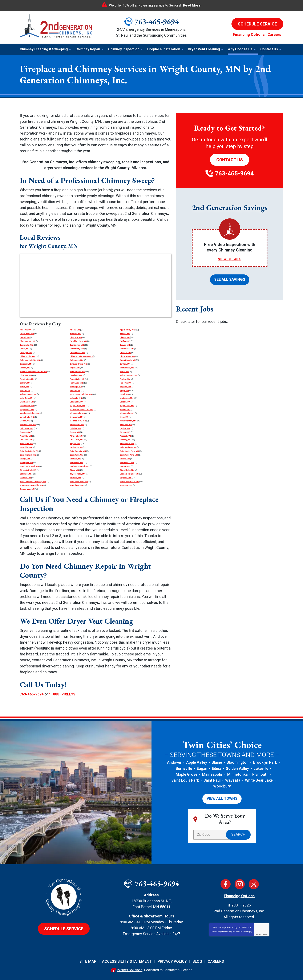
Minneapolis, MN (77, 413)
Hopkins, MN (126, 387)
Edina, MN (125, 372)
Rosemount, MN (127, 444)
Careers (274, 35)
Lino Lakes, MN (27, 402)
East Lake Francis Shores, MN (33, 372)
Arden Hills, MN (27, 334)
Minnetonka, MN (127, 413)
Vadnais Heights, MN (129, 474)
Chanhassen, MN (78, 353)
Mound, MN (25, 421)
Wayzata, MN (126, 478)
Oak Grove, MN (27, 428)
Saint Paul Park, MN (129, 455)
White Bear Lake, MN (129, 481)
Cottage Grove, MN (78, 364)
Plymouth (260, 774)
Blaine (217, 763)
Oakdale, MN (76, 428)
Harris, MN (25, 387)
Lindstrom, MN (127, 398)
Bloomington (238, 763)
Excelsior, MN (76, 375)
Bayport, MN (75, 334)
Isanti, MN (124, 394)
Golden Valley (237, 768)
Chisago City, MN (27, 356)
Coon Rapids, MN (128, 360)
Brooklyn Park (265, 763)
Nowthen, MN (126, 425)
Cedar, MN (24, 349)
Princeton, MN (26, 440)
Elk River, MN (26, 375)
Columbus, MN (76, 360)
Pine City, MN (26, 436)
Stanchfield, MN (127, 470)
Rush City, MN (76, 447)
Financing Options (249, 35)
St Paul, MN (125, 466)
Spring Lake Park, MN (80, 466)
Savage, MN (25, 459)
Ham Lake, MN (76, 383)
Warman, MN (76, 478)
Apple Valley (197, 763)
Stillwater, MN (26, 474)
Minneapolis (212, 774)
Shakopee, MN (26, 463)
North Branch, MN (28, 425)
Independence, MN (28, 394)
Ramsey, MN (126, 440)
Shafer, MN (125, 459)
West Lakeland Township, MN (33, 481)
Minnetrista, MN (27, 417)
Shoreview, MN (77, 463)
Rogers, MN (75, 444)
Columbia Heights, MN (30, 360)
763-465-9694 (157, 22)
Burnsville (184, 768)
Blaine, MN (125, 337)
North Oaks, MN (77, 425)
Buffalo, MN (125, 341)
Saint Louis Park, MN (129, 451)
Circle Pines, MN (127, 356)
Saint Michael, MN (28, 455)
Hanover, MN (126, 383)
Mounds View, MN (78, 421)
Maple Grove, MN (78, 406)
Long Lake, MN (77, 402)
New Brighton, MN (128, 421)
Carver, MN (125, 345)
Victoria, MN (25, 478)
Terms (265, 934)
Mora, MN (124, 417)
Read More (192, 5)
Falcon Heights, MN (129, 375)
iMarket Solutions (130, 969)
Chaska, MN (125, 353)
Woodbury (222, 786)
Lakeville (261, 768)
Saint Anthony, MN (128, 447)
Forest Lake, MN (77, 379)
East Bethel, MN (127, 368)
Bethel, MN (25, 337)
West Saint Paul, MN (79, 481)
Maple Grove (187, 774)
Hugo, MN (124, 390)
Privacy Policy (227, 931)
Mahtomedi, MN (27, 406)
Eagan (202, 768)
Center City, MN (77, 349)
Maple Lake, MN (127, 406)
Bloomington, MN (28, 341)
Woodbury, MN (76, 485)
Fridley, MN (125, 379)
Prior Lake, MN (76, 440)
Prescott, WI (125, 436)
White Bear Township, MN (31, 485)
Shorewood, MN (127, 463)
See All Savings (230, 279)
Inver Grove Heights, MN (81, 394)
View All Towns (222, 798)
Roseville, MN (26, 447)
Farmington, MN (27, 379)
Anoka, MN (75, 330)
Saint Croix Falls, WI (29, 451)
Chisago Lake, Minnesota (81, 356)
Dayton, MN (125, 364)
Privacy (259, 934)
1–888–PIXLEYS (63, 694)
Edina (217, 768)
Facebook (226, 884)
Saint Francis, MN (78, 451)
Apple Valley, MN (127, 330)
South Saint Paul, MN (29, 466)
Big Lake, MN (76, 337)
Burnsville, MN (26, 345)
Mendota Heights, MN (29, 413)
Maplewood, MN (27, 409)
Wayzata (233, 780)
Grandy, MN (25, 383)
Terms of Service (242, 931)
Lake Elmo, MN (27, 398)
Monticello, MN (77, 417)
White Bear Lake (259, 780)
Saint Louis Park (185, 780)
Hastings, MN (76, 387)
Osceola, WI (25, 432)
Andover (174, 763)
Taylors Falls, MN (78, 474)
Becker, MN (125, 334)
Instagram (240, 884)
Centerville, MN (127, 349)
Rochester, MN (26, 444)
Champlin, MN (26, 353)
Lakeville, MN (76, 398)
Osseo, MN (75, 432)
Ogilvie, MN (125, 428)
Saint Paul (212, 780)
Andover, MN (26, 330)
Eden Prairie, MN (77, 372)
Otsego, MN (125, 432)
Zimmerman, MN (27, 489)
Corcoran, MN (26, 364)
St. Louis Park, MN (28, 470)
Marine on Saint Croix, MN (82, 409)
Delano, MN (25, 368)
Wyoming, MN (126, 485)
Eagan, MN (75, 368)
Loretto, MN (125, 402)
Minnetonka (237, 774)
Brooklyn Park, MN (78, 341)
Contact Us (230, 160)
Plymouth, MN (76, 436)
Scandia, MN (76, 459)
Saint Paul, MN (76, 455)
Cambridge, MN (77, 345)
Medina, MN (125, 409)
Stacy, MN (74, 470)
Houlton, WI (25, 390)
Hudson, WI (75, 390)
